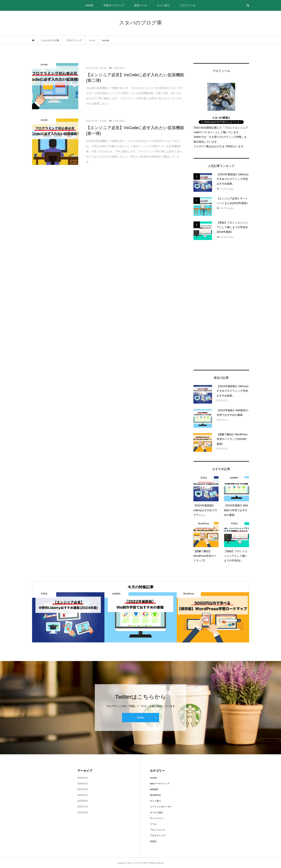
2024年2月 (83, 789)
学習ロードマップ (114, 5)
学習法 (153, 841)
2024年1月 (83, 795)
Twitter (140, 718)
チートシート (157, 818)
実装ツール (141, 5)
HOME (89, 5)
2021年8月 (83, 801)
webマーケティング (160, 784)
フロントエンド (158, 830)
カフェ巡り (163, 5)
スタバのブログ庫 (140, 23)
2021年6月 (83, 813)
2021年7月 (83, 807)
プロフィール (188, 5)
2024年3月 (83, 784)
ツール (153, 824)
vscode (153, 778)
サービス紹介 (157, 813)
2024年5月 (83, 778)
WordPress (155, 795)
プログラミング (158, 836)
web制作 (154, 789)
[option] (68, 617)
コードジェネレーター (161, 807)
